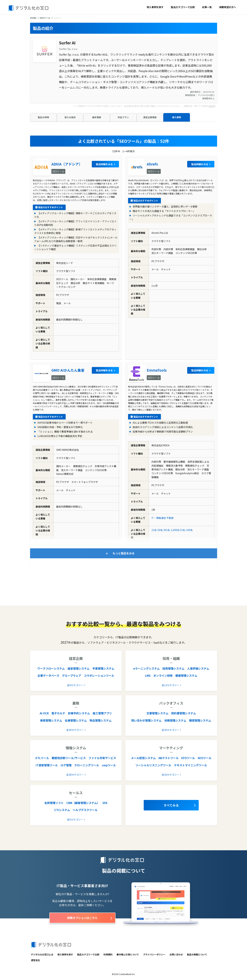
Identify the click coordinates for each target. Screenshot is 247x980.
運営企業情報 (150, 117)
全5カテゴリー (75, 819)
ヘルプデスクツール (85, 810)
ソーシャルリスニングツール (153, 765)
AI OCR (44, 713)
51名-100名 (186, 530)
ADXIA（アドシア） (67, 164)
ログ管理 (66, 765)
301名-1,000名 (171, 530)
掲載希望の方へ (228, 7)
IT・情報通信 (159, 518)
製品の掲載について (197, 954)
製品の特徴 (43, 117)
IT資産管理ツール (47, 765)
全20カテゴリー (170, 730)
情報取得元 (208, 98)
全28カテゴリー (75, 775)
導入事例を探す (155, 7)
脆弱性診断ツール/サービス (69, 758)
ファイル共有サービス (102, 758)
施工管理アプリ (102, 713)
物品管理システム (101, 720)
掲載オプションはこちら (82, 918)
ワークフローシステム (51, 668)
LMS (148, 675)
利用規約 (108, 954)
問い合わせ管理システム (146, 720)
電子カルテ (58, 713)
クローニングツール (87, 765)
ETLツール (42, 758)
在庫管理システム (76, 720)
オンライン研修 (163, 675)
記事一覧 (207, 7)
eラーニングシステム (146, 668)
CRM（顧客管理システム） (83, 803)
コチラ (212, 106)
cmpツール (109, 765)
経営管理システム (79, 668)
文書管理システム (157, 713)
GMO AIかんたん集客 (68, 370)
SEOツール (45, 18)
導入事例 (177, 117)
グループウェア (72, 675)
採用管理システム (173, 668)
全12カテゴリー (170, 685)
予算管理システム (103, 668)
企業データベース (48, 675)
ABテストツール (169, 758)
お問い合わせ (176, 954)
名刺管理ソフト (54, 803)
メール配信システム (143, 758)
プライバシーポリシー (154, 954)
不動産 (170, 518)
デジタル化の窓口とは (42, 954)
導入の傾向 (70, 117)
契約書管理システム (184, 713)
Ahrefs (152, 164)
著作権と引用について (128, 954)
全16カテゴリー (170, 775)
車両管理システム (51, 720)
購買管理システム (200, 720)
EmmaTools (157, 370)
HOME (33, 18)
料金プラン (123, 117)
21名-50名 (157, 530)
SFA (105, 803)
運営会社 (35, 960)
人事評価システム (198, 668)
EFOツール (188, 758)
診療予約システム (79, 713)
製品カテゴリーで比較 (183, 7)
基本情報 (97, 117)
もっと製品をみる (124, 553)
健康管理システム (186, 675)
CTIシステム (62, 810)
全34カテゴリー (75, 730)
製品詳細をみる (104, 164)
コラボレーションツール (99, 675)
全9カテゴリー (75, 685)
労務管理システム (175, 720)
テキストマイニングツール (190, 765)
